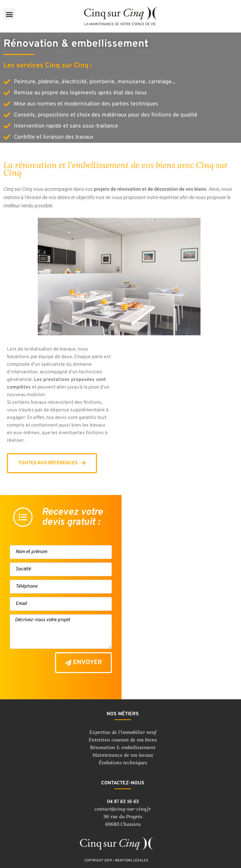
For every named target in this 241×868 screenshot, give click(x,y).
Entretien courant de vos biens (123, 740)
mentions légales (132, 861)
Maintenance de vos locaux (123, 755)
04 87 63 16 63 (123, 801)
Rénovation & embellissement (123, 747)
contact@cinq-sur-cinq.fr (123, 809)
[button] (9, 14)
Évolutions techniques (123, 763)
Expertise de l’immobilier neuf (123, 732)
